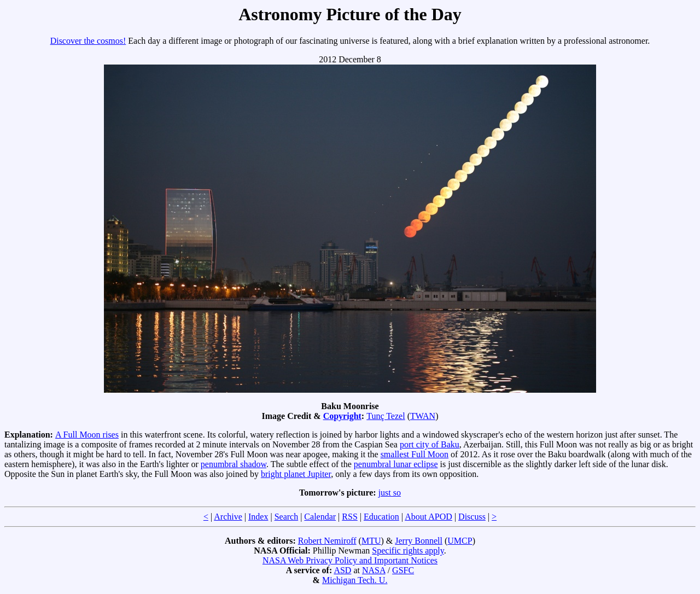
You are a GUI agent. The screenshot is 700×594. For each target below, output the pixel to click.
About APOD (428, 517)
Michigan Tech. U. (355, 580)
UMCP (460, 541)
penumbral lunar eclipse (396, 464)
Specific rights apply (408, 551)
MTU (371, 541)
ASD (342, 570)
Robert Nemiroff (327, 541)
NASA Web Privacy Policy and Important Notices (350, 560)
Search (287, 517)
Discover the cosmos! (88, 41)
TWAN (423, 416)
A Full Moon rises (87, 435)
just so (390, 493)
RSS (349, 517)
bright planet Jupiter (296, 474)
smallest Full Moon (415, 454)
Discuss (472, 517)
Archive (228, 517)
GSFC (403, 570)
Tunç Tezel (386, 416)
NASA (374, 570)
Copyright (342, 416)
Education (381, 517)
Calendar (320, 517)
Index (258, 517)
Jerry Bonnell (419, 541)
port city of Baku (430, 444)
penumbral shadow (234, 464)
